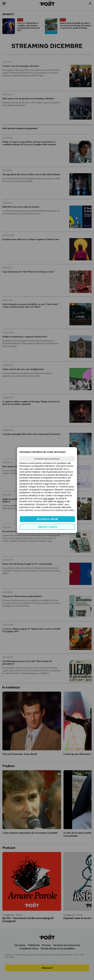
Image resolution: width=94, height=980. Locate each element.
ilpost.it (61, 501)
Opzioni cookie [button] (48, 527)
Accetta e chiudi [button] (47, 519)
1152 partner (48, 499)
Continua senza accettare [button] (47, 459)
